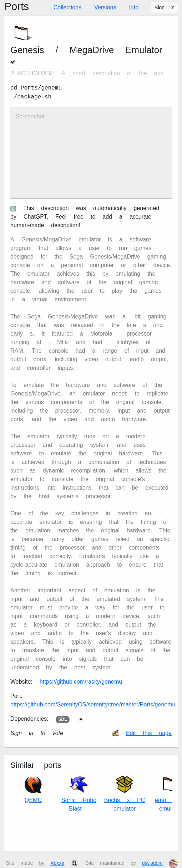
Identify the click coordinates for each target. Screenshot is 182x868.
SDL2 (63, 719)
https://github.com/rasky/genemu (81, 682)
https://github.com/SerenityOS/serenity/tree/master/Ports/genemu (93, 704)
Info (134, 7)
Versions (105, 7)
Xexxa (57, 863)
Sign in (165, 7)
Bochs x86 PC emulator (125, 794)
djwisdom (152, 863)
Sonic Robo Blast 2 (79, 794)
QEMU (33, 790)
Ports (17, 6)
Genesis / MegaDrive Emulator (86, 50)
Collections (67, 7)
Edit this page (149, 733)
